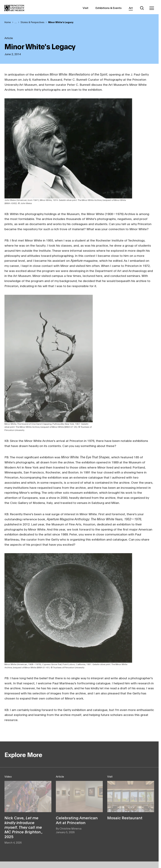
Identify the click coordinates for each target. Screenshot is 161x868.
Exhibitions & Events (109, 8)
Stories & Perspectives (32, 22)
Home (8, 22)
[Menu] (152, 8)
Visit (86, 8)
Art (131, 8)
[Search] (142, 8)
